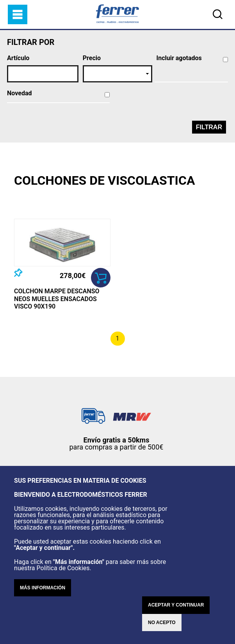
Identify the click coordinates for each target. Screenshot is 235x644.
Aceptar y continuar (176, 605)
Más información (43, 588)
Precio (92, 58)
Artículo (18, 58)
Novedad (19, 93)
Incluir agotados (179, 58)
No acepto (162, 623)
